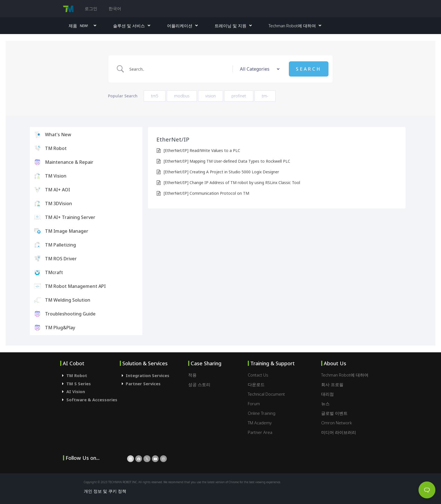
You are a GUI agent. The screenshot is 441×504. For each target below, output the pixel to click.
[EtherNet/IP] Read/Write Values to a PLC (202, 150)
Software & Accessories (92, 400)
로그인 (91, 8)
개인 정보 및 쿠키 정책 (105, 491)
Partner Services (143, 384)
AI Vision (76, 391)
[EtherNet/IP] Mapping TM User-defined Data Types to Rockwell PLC (227, 161)
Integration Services (148, 375)
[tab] (90, 376)
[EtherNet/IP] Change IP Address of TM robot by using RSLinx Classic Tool (232, 182)
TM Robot (77, 375)
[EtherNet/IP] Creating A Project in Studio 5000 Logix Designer (221, 172)
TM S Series (79, 384)
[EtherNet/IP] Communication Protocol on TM (206, 193)
